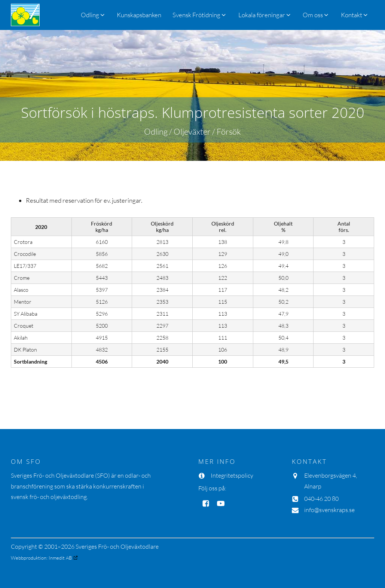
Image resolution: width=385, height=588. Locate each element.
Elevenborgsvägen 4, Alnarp (331, 481)
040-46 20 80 (321, 499)
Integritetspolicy (232, 475)
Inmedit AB (60, 558)
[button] (200, 15)
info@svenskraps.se (329, 510)
